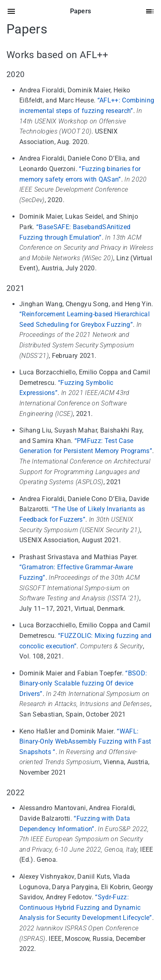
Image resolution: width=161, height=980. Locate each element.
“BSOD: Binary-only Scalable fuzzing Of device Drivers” (83, 683)
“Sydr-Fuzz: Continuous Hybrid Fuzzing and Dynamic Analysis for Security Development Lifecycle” (86, 907)
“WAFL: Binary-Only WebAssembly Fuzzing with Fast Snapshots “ (85, 742)
